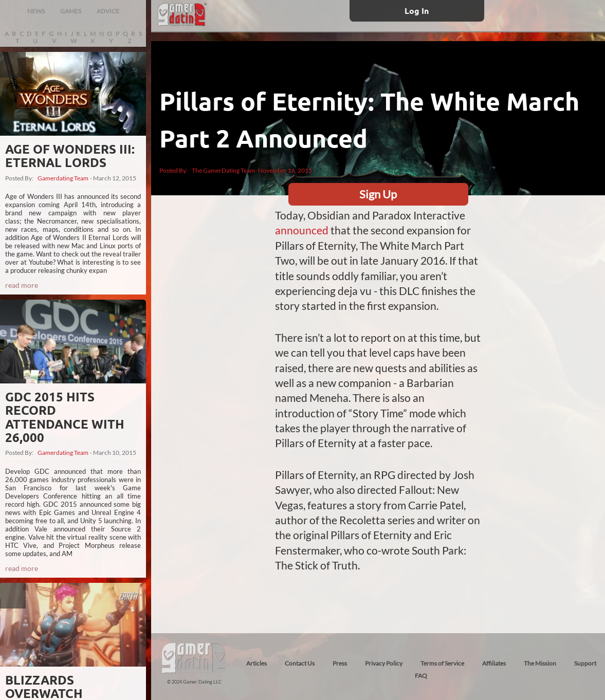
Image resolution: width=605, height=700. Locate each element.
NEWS (36, 11)
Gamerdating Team (63, 178)
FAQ (421, 676)
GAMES (71, 11)
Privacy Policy (384, 663)
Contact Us (300, 663)
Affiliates (494, 663)
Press (340, 663)
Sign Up (378, 194)
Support (585, 663)
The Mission (540, 663)
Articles (256, 663)
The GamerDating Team (223, 170)
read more (22, 285)
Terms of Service (442, 663)
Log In (417, 11)
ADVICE (108, 11)
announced (302, 230)
